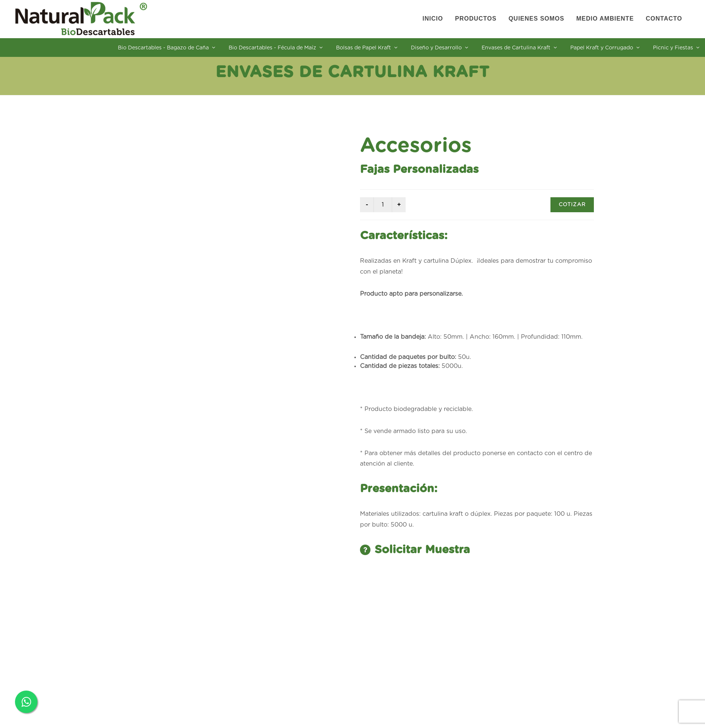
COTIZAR (572, 205)
